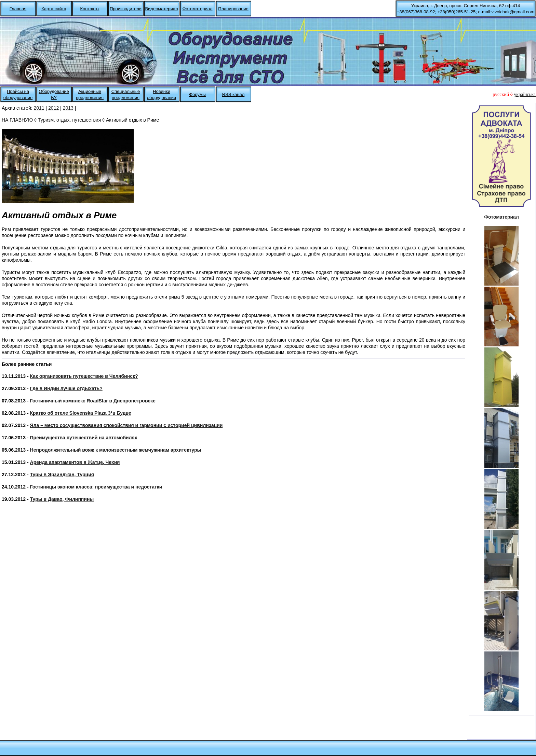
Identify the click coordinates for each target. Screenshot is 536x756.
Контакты (90, 9)
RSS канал (233, 94)
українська (525, 94)
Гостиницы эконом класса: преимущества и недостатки (96, 487)
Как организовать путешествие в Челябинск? (84, 376)
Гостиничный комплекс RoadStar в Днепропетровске (93, 401)
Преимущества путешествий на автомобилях (84, 438)
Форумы (197, 94)
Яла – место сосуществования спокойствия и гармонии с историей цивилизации (126, 425)
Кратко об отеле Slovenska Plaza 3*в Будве (81, 413)
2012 (53, 108)
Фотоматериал (197, 9)
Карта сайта (54, 9)
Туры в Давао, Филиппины (62, 499)
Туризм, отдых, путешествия (69, 120)
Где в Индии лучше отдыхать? (66, 388)
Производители (126, 9)
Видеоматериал (161, 9)
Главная (18, 9)
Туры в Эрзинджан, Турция (62, 475)
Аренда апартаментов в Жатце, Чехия (75, 462)
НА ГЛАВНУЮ (17, 120)
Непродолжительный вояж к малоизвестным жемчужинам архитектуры (116, 450)
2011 (39, 108)
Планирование (233, 9)
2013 (68, 108)
